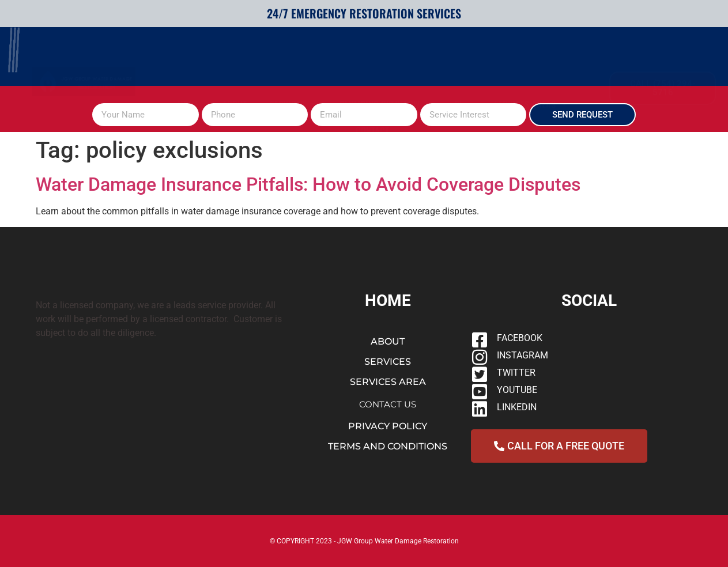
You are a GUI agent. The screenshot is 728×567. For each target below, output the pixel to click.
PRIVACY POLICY (388, 426)
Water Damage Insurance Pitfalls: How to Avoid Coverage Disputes (308, 184)
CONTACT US (388, 404)
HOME (188, 62)
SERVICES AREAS (531, 62)
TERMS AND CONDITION (385, 446)
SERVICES (293, 62)
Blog (463, 62)
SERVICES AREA (388, 382)
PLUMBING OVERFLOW (385, 62)
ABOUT (234, 62)
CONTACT (372, 89)
